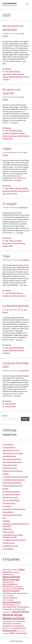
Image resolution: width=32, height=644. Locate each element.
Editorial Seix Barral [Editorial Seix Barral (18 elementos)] (9, 593)
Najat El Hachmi (23, 136)
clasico (11, 241)
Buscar (5, 416)
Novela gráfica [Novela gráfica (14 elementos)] (7, 624)
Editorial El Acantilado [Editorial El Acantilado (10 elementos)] (8, 582)
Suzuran (6, 489)
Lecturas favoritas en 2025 (12, 515)
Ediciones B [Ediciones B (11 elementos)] (16, 572)
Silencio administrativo (11, 500)
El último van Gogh (10, 468)
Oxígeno (6, 474)
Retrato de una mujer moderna (14, 509)
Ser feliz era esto (9, 543)
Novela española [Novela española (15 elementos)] (20, 621)
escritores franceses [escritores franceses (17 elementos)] (9, 605)
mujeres (22, 133)
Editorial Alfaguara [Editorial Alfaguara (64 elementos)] (11, 577)
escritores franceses (18, 296)
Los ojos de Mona (9, 448)
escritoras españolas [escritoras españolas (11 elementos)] (8, 595)
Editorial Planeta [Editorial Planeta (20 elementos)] (18, 589)
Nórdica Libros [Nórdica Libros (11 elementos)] (7, 628)
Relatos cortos (12, 194)
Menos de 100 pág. (19, 243)
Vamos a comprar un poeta (13, 486)
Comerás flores (8, 445)
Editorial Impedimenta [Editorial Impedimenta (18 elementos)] (10, 584)
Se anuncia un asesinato (13, 28)
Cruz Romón (10, 3)
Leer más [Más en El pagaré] (20, 233)
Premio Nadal (8, 139)
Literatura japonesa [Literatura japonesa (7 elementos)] (7, 612)
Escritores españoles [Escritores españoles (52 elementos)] (12, 602)
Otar (4, 518)
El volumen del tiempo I (11, 495)
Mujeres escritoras (16, 77)
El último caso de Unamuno (13, 471)
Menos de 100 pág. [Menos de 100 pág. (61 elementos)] (21, 612)
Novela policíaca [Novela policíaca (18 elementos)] (19, 626)
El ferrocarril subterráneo (12, 483)
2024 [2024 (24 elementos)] (4, 570)
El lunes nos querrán (11, 91)
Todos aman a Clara (10, 465)
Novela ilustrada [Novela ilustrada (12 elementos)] (17, 624)
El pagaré (10, 204)
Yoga (6, 256)
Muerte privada (8, 532)
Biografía (12, 293)
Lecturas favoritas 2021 (16, 365)
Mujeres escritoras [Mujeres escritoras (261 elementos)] (14, 618)
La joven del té (8, 549)
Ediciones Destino (16, 131)
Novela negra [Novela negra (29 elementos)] (8, 626)
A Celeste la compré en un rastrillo (15, 477)
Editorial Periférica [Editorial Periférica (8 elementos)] (7, 589)
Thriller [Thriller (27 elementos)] (12, 633)
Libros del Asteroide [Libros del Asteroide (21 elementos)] (10, 607)
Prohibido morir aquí (10, 546)
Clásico (14, 74)
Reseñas (8, 69)
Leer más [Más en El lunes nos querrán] (14, 123)
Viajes (7, 149)
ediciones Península (16, 348)
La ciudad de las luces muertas (14, 480)
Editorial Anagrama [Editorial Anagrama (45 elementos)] (11, 579)
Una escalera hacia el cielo (12, 462)
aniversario (7, 74)
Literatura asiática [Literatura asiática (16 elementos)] (23, 607)
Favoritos (12, 404)
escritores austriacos (10, 191)
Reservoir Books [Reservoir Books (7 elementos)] (21, 631)
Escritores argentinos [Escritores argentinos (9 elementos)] (8, 600)
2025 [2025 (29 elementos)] (9, 570)
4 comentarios (10, 406)
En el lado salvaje (9, 503)
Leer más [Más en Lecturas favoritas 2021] (17, 396)
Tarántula (6, 521)
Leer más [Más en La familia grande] (19, 340)
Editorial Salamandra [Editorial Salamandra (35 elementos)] (11, 591)
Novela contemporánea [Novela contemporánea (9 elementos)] (9, 621)
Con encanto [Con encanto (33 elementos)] (8, 572)
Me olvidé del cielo (9, 456)
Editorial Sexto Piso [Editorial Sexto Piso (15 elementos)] (23, 593)
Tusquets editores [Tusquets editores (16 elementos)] (22, 633)
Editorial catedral (21, 188)
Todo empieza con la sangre (13, 453)
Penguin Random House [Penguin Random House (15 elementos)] (19, 628)
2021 (7, 72)
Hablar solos (7, 529)
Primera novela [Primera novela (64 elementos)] (10, 630)
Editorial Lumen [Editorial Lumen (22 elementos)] (8, 586)
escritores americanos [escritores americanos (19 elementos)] (10, 598)
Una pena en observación (12, 459)
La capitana (7, 506)
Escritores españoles (10, 133)
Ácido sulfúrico (8, 512)
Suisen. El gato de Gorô (11, 450)
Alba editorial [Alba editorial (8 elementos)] (15, 570)
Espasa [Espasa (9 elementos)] (18, 605)
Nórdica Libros (8, 246)
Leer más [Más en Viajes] (18, 180)
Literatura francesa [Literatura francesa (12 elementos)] (8, 609)
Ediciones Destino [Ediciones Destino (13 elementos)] (8, 574)
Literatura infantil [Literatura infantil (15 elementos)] (20, 609)
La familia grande (16, 306)
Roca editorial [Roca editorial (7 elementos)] (6, 633)
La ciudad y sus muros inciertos (14, 540)
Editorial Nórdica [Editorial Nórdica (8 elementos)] (19, 586)
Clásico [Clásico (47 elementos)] (22, 570)
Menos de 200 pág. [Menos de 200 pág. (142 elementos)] (13, 615)
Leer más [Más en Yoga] (23, 285)
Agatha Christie (15, 72)
